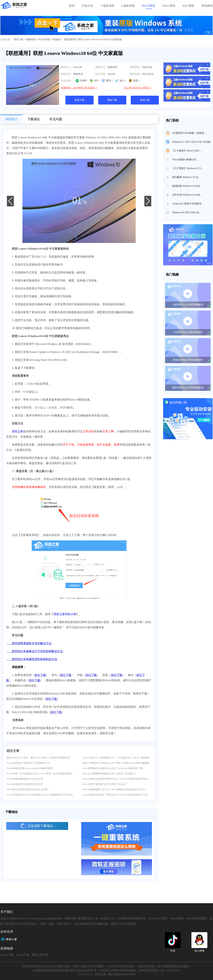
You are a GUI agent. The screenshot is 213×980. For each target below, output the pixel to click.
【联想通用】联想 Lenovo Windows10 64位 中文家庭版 (92, 39)
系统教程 (207, 6)
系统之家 (18, 431)
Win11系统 (169, 6)
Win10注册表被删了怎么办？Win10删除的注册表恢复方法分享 (114, 789)
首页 (72, 6)
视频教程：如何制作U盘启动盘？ (79, 88)
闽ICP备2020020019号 (122, 974)
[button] (76, 237)
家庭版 (56, 39)
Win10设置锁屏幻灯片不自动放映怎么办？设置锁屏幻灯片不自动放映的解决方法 (48, 795)
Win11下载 (22, 955)
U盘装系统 (128, 6)
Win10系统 (149, 6)
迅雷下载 (79, 100)
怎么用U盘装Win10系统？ (138, 88)
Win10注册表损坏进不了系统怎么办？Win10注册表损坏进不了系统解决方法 (120, 795)
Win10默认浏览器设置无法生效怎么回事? (27, 789)
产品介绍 (87, 6)
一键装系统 (107, 6)
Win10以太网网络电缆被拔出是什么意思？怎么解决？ (109, 774)
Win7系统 (188, 6)
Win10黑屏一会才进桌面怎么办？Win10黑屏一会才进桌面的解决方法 (41, 774)
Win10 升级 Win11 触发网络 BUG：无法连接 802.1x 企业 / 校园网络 (116, 758)
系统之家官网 (40, 955)
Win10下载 (7, 955)
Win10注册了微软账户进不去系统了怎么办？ (105, 784)
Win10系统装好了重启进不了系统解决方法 (28, 763)
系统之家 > (20, 39)
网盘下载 (112, 100)
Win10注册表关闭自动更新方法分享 (25, 784)
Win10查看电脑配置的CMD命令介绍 (25, 779)
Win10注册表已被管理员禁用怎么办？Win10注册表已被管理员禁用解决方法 (120, 779)
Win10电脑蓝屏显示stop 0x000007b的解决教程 (30, 768)
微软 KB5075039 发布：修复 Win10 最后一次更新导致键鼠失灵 (38, 758)
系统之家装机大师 (65, 614)
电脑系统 (31, 39)
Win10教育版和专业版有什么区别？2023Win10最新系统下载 (112, 768)
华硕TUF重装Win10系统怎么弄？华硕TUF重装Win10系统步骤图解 (116, 763)
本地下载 (145, 100)
